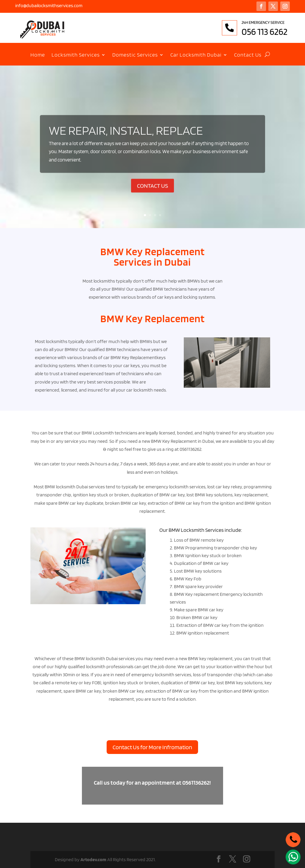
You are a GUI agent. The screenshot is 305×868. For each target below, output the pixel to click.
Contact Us (248, 55)
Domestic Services (135, 55)
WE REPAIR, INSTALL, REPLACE (126, 140)
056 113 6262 (280, 31)
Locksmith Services (76, 55)
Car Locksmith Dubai (196, 55)
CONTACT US (152, 195)
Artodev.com (93, 860)
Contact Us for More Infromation (152, 747)
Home (38, 55)
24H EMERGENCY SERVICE (279, 22)
